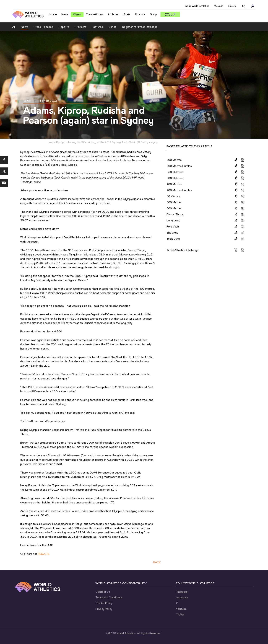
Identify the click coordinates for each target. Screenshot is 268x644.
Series (113, 27)
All (14, 27)
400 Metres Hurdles (179, 190)
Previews (80, 27)
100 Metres (174, 160)
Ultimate (140, 14)
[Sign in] (253, 6)
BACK (157, 562)
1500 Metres (175, 172)
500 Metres (174, 202)
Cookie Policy (104, 603)
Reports (64, 27)
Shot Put (172, 233)
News (65, 14)
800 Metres (174, 208)
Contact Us (103, 592)
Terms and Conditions (109, 597)
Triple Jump (174, 239)
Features (97, 27)
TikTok (180, 615)
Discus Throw (175, 214)
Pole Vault (173, 227)
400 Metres (174, 184)
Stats (127, 14)
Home (53, 14)
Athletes (113, 14)
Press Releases (43, 27)
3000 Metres (175, 178)
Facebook (182, 592)
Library (232, 6)
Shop (153, 14)
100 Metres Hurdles (179, 166)
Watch (77, 15)
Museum (218, 6)
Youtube (181, 609)
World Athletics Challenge (183, 250)
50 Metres (173, 196)
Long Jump (173, 220)
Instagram (182, 597)
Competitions (94, 14)
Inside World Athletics (197, 6)
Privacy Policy (104, 609)
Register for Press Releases (140, 27)
